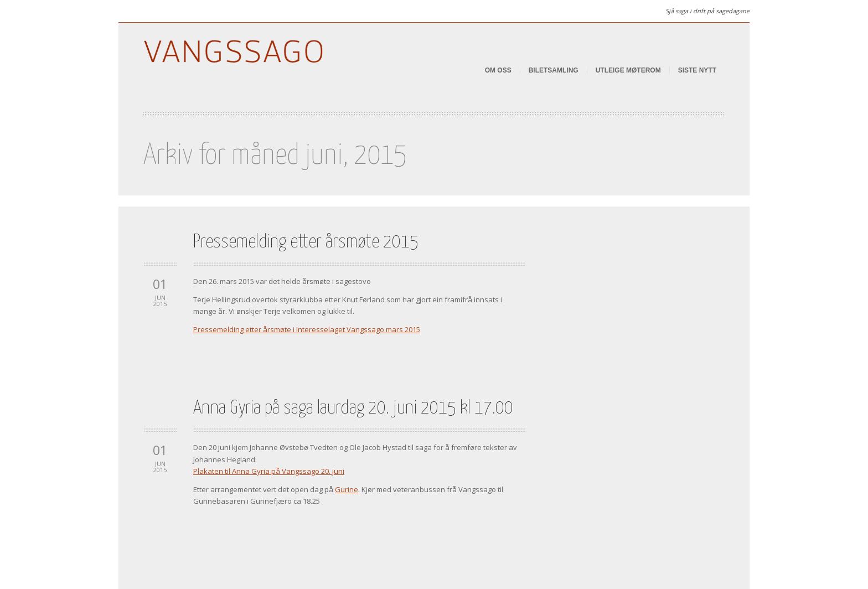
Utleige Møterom (628, 70)
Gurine (347, 489)
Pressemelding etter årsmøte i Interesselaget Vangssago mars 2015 (307, 329)
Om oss (498, 70)
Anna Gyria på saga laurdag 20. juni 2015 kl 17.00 (353, 408)
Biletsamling (554, 70)
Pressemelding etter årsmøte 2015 (306, 242)
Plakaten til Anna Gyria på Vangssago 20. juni (269, 471)
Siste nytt (697, 70)
